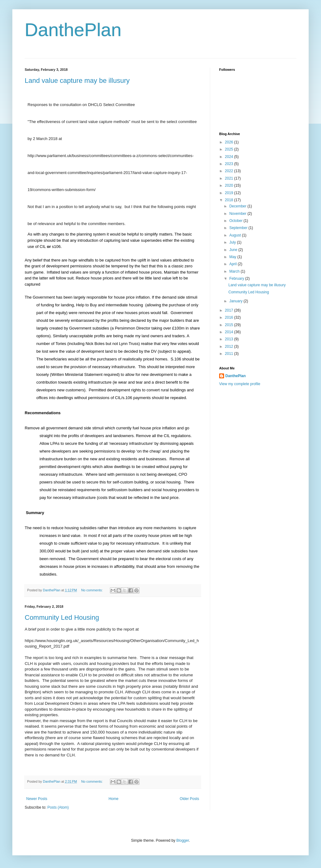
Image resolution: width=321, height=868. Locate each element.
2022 (230, 171)
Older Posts (189, 799)
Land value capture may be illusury (77, 81)
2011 (230, 354)
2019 (230, 193)
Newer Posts (37, 799)
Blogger (183, 840)
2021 (230, 178)
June (234, 250)
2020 (230, 185)
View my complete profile (240, 384)
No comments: (92, 590)
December (238, 206)
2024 (230, 157)
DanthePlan (73, 30)
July (233, 242)
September (239, 228)
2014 (230, 332)
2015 (230, 325)
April (233, 264)
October (236, 221)
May (233, 257)
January (236, 301)
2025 (230, 149)
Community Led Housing (62, 617)
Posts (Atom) (58, 807)
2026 (230, 142)
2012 (230, 347)
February (237, 279)
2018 (230, 200)
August (236, 235)
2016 (230, 317)
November (238, 214)
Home (114, 799)
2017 (230, 310)
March (235, 271)
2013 (230, 339)
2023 (230, 164)
